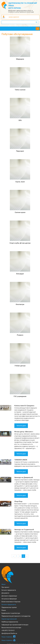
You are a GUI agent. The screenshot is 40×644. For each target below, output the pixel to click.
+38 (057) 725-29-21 (8, 630)
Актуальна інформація (9, 599)
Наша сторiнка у (9, 636)
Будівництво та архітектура (11, 613)
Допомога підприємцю (9, 596)
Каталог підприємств (9, 590)
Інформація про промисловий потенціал (15, 625)
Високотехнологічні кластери (11, 628)
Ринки (4, 610)
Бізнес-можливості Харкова (11, 602)
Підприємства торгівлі (9, 607)
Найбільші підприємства (10, 622)
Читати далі (21, 426)
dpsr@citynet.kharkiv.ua (9, 633)
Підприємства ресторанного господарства (16, 616)
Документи (5, 593)
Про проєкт (5, 587)
